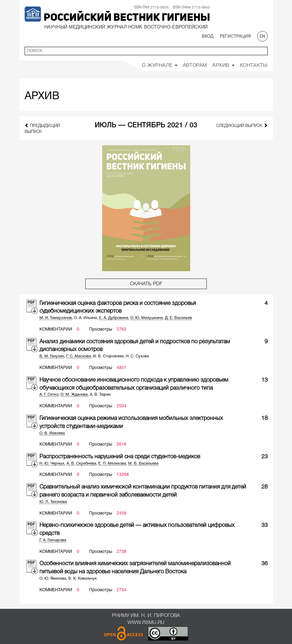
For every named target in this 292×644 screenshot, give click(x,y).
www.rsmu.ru (146, 623)
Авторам (195, 66)
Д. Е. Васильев (178, 318)
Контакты (254, 66)
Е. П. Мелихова (112, 464)
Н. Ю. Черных (52, 464)
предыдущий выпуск (42, 128)
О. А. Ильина (85, 318)
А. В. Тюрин (100, 395)
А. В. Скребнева (81, 464)
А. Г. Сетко (49, 395)
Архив (223, 66)
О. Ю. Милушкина (147, 318)
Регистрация (235, 36)
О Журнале (160, 66)
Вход (208, 36)
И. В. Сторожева (108, 356)
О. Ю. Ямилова (53, 579)
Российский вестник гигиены (127, 18)
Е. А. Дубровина (114, 318)
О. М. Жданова (74, 395)
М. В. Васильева (143, 464)
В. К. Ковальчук (83, 579)
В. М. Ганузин (52, 356)
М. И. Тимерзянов (56, 318)
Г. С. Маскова (79, 356)
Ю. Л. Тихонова (53, 502)
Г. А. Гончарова (53, 540)
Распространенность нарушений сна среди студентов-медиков (120, 457)
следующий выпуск (242, 125)
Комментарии (56, 329)
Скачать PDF (146, 284)
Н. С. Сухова (137, 356)
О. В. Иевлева (52, 433)
